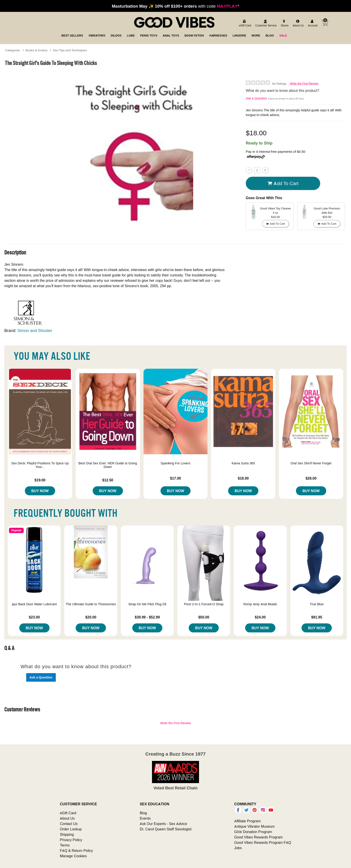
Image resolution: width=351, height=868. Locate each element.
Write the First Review (304, 83)
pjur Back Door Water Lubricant (34, 604)
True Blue (317, 604)
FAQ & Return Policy (76, 851)
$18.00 (243, 478)
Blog (143, 813)
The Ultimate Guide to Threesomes (91, 604)
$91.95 (317, 617)
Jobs (238, 848)
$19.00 (40, 480)
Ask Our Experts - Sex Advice (163, 824)
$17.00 (176, 478)
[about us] (297, 23)
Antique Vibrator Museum (254, 826)
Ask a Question (256, 98)
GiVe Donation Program (253, 832)
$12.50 (108, 480)
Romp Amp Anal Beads (260, 604)
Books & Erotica (37, 50)
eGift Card (68, 813)
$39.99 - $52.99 (147, 617)
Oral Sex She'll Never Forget (311, 463)
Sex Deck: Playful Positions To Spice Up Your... (40, 465)
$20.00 (91, 617)
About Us (67, 818)
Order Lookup (71, 829)
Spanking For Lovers (176, 463)
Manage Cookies (73, 856)
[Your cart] (325, 23)
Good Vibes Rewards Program (258, 837)
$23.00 (34, 617)
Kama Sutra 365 (243, 463)
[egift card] (244, 23)
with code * (175, 6)
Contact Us (69, 824)
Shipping (67, 834)
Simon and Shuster (35, 331)
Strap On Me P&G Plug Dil (147, 604)
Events (145, 818)
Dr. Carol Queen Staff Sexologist (166, 829)
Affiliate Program (247, 821)
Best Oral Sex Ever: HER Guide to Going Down (108, 465)
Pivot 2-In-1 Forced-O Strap (204, 604)
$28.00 (311, 478)
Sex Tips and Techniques (70, 50)
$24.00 (260, 617)
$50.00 (204, 617)
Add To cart (283, 183)
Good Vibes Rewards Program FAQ (263, 842)
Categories (13, 50)
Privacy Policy (71, 840)
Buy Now (40, 491)
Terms (65, 845)
